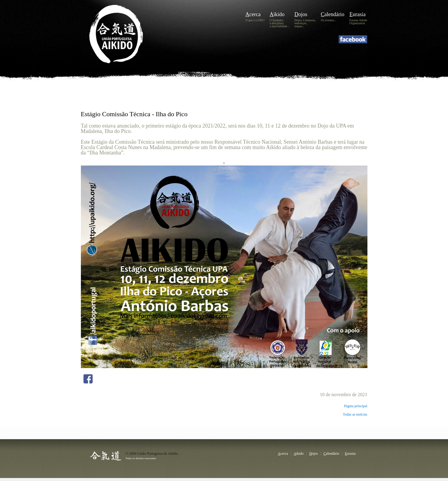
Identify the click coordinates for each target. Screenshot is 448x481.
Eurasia (358, 14)
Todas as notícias (355, 414)
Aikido (277, 14)
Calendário (333, 14)
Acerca (253, 14)
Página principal (355, 406)
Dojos (301, 14)
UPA (125, 44)
